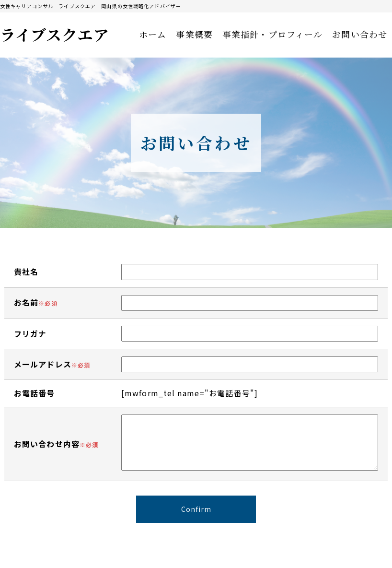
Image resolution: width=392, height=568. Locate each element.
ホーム (153, 34)
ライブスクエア (55, 34)
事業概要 (194, 34)
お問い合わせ (360, 34)
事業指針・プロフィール (272, 34)
